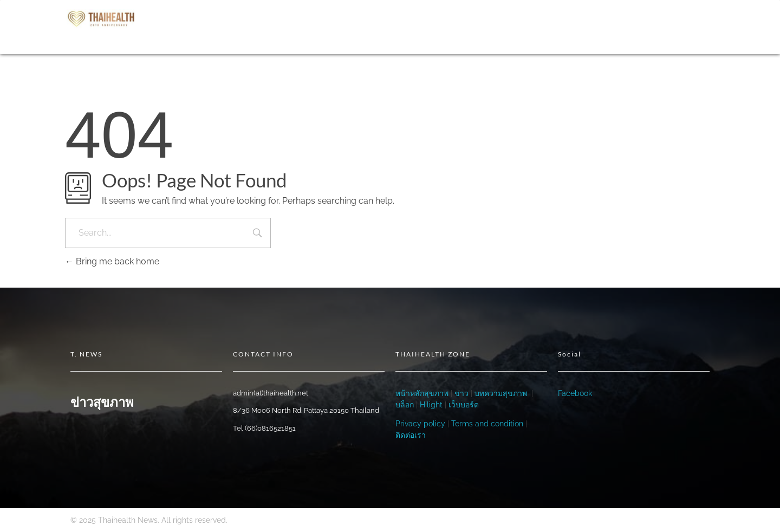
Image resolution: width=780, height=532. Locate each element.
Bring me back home (112, 261)
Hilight (431, 405)
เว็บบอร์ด (464, 405)
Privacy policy (420, 424)
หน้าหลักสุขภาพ (422, 393)
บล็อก (405, 405)
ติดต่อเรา (411, 435)
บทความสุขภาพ (501, 393)
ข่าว (460, 393)
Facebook (575, 393)
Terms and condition (487, 424)
